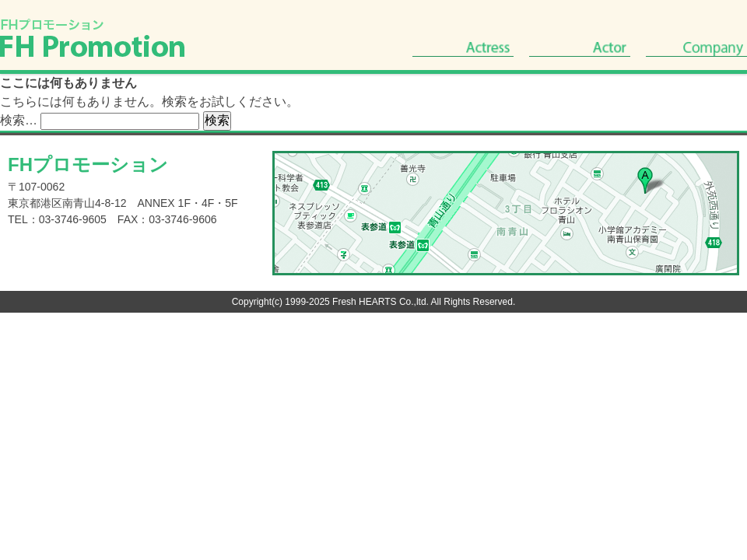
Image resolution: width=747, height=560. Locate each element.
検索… (19, 120)
